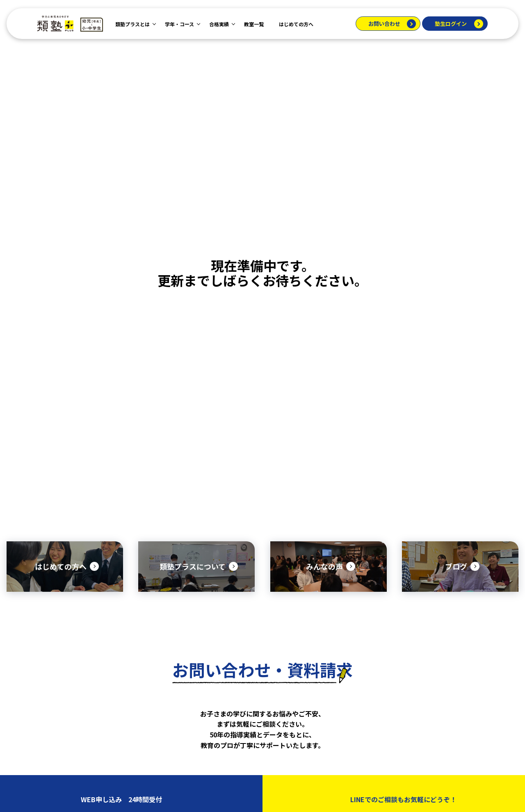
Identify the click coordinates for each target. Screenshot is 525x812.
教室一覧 (254, 24)
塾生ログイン (451, 24)
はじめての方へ (296, 24)
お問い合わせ (384, 24)
